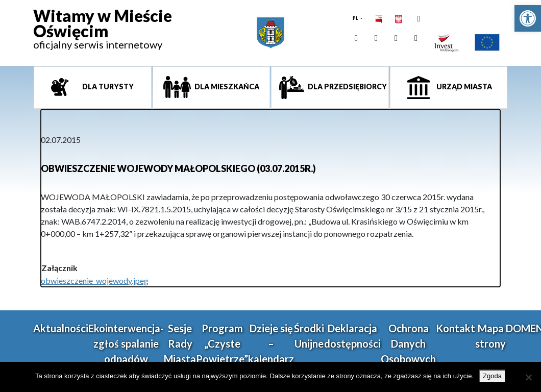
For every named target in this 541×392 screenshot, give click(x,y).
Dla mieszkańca (226, 87)
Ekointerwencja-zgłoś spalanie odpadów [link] (126, 344)
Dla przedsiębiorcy (347, 87)
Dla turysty (107, 87)
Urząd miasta (463, 87)
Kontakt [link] (456, 328)
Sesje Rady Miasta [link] (180, 344)
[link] (528, 18)
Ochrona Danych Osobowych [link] (408, 344)
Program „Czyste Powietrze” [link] (222, 344)
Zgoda (492, 376)
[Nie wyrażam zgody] (528, 377)
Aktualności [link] (61, 328)
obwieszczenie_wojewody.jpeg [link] (95, 280)
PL (356, 18)
